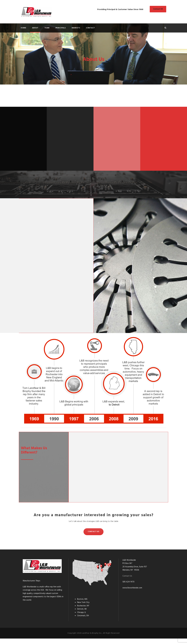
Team (47, 28)
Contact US (158, 9)
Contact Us (127, 581)
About (35, 28)
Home (23, 28)
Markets (76, 28)
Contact (90, 28)
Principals (61, 28)
